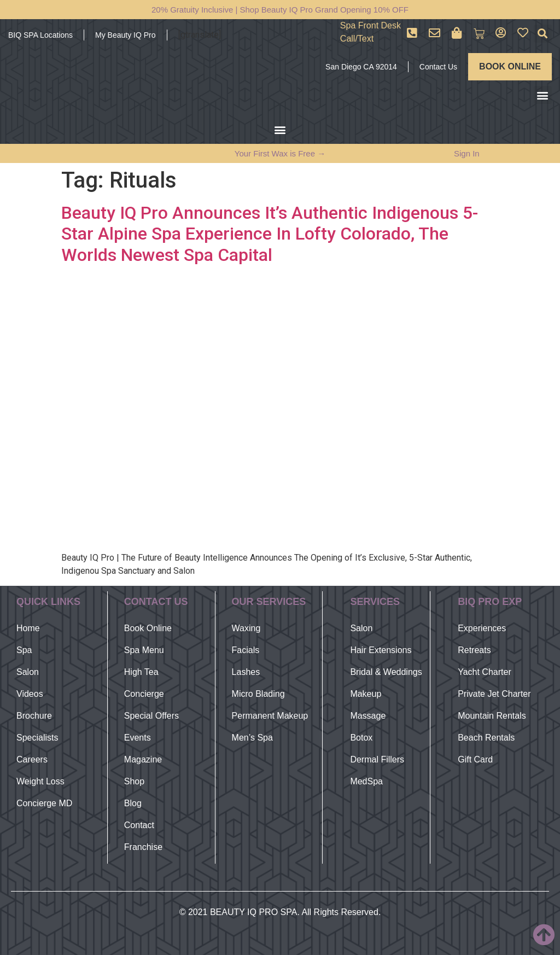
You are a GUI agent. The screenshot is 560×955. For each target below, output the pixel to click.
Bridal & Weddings (386, 672)
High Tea (141, 672)
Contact (139, 825)
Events (138, 738)
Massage (368, 716)
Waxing (246, 628)
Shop (134, 781)
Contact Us (438, 67)
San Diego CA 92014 (361, 67)
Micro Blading (258, 694)
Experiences (482, 628)
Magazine (143, 759)
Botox (361, 738)
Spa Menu (144, 650)
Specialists (37, 738)
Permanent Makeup (270, 716)
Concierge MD (44, 803)
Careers (32, 759)
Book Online (148, 628)
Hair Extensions (381, 650)
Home (28, 628)
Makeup (366, 694)
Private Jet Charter (494, 694)
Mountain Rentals (492, 716)
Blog (133, 803)
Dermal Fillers (377, 759)
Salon (28, 672)
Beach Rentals (486, 738)
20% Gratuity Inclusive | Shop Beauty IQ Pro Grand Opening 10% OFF (280, 10)
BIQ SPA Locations (40, 35)
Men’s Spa (252, 738)
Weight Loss (40, 781)
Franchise (143, 847)
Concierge (144, 694)
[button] (543, 34)
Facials (246, 650)
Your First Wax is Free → (280, 153)
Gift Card (475, 759)
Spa (24, 650)
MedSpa (366, 781)
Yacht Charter (485, 672)
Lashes (246, 672)
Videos (30, 694)
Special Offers (151, 716)
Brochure (34, 716)
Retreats (474, 650)
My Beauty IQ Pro (125, 35)
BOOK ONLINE (510, 66)
